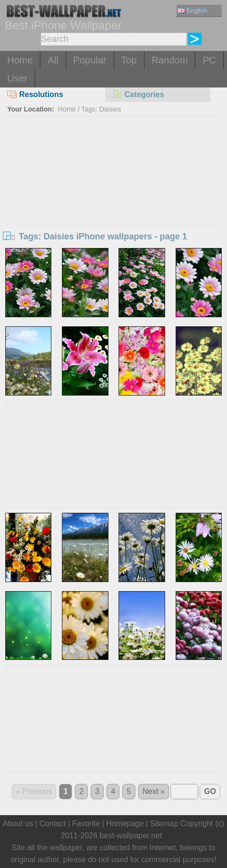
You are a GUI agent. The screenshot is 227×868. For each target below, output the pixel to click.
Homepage (125, 824)
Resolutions (35, 94)
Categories (138, 94)
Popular (90, 60)
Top (129, 60)
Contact (53, 824)
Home (20, 60)
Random (170, 60)
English (192, 10)
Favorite (86, 824)
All (53, 60)
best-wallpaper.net (131, 836)
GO (210, 791)
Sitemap (164, 824)
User (17, 78)
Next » (154, 791)
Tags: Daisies (101, 109)
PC (209, 60)
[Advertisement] (113, 189)
